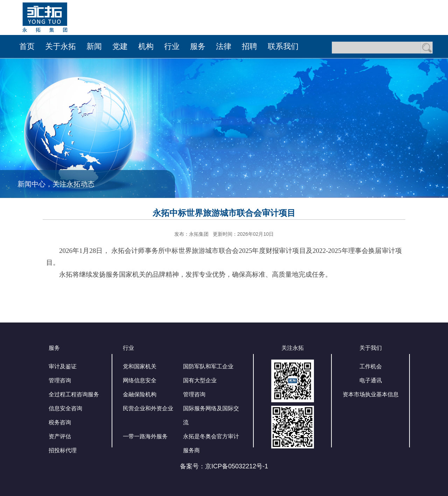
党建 (120, 46)
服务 (198, 46)
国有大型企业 (200, 380)
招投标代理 (63, 450)
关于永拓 (61, 46)
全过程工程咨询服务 (74, 394)
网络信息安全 (140, 380)
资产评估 (60, 436)
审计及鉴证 (63, 366)
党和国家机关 (140, 366)
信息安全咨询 (65, 408)
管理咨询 (60, 380)
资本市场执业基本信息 (371, 394)
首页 (27, 46)
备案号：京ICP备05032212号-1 (224, 466)
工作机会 (371, 366)
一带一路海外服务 (145, 436)
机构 (146, 46)
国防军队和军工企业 (208, 366)
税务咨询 (60, 422)
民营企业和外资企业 (148, 408)
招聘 (250, 46)
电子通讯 (371, 380)
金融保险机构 (140, 394)
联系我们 (283, 46)
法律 (224, 46)
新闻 (94, 46)
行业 (172, 46)
